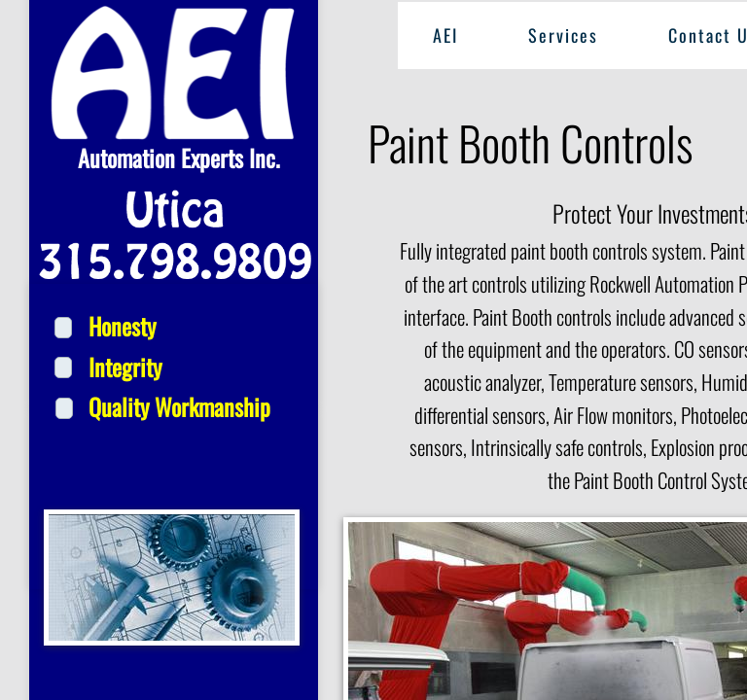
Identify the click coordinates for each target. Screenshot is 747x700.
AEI (445, 35)
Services (563, 35)
